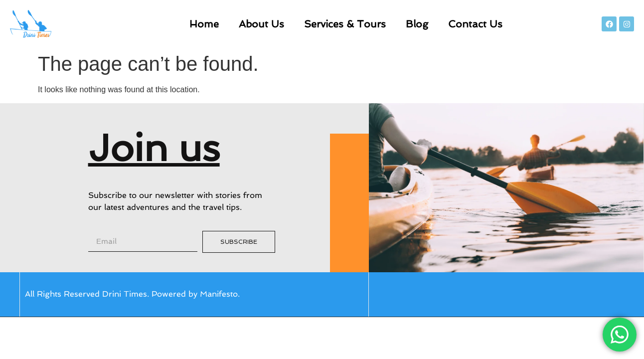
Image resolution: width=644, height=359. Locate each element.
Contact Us (475, 24)
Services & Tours (345, 24)
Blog (417, 24)
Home (204, 24)
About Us (261, 24)
